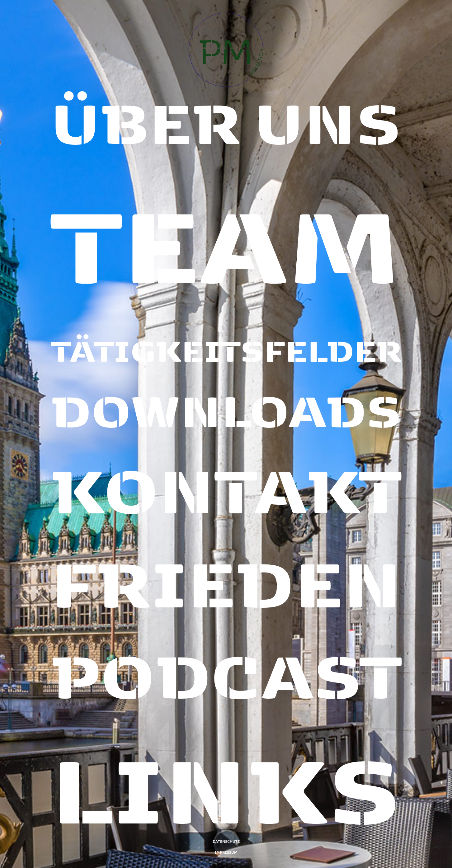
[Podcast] (226, 657)
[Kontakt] (226, 483)
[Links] (226, 763)
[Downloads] (226, 409)
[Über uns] (226, 138)
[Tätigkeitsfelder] (226, 349)
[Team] (226, 249)
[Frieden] (226, 570)
